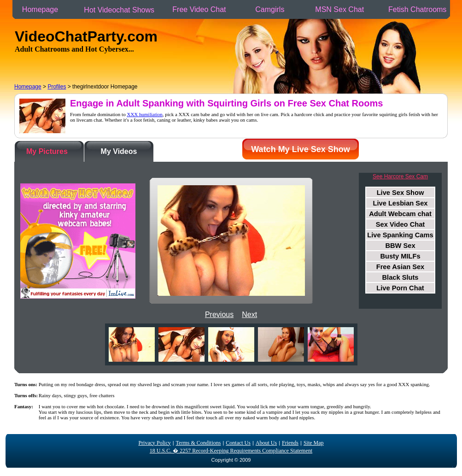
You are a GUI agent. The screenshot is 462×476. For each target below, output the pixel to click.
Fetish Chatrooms (418, 9)
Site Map (314, 443)
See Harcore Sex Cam (400, 176)
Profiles (57, 87)
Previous (219, 314)
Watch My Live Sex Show (300, 149)
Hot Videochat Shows (119, 10)
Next (249, 314)
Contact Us (238, 443)
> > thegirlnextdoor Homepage (76, 87)
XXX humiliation (144, 114)
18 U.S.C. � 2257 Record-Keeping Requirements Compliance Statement (231, 451)
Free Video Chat (199, 9)
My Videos (119, 151)
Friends (290, 443)
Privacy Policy (154, 443)
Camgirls (270, 9)
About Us (266, 443)
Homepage (40, 9)
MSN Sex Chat (340, 9)
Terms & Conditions (199, 443)
